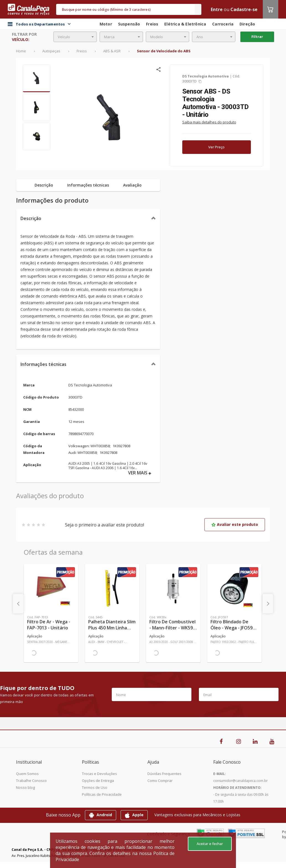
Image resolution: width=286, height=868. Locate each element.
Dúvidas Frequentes (164, 774)
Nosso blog (25, 787)
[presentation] (18, 604)
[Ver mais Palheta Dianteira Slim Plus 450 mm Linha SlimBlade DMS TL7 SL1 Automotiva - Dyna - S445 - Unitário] (112, 588)
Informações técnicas (43, 364)
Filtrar (257, 37)
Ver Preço (216, 147)
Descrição (31, 218)
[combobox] (75, 37)
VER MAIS (140, 473)
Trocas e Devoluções (99, 774)
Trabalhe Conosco (31, 781)
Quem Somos (27, 774)
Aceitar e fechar (210, 844)
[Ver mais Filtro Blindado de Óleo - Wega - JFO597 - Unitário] (234, 588)
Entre (217, 9)
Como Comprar (160, 781)
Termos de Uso (95, 787)
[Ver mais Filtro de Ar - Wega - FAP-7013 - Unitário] (51, 588)
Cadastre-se (244, 9)
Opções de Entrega (98, 781)
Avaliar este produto (235, 524)
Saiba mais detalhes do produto (209, 122)
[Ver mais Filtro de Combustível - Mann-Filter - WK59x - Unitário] (173, 588)
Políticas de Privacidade (102, 794)
